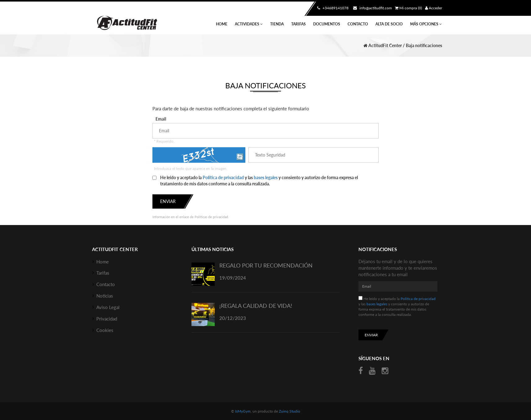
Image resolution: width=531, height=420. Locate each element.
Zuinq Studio (290, 411)
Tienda (277, 24)
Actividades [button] (249, 24)
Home (222, 24)
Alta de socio (389, 24)
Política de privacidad (223, 177)
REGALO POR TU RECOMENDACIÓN (266, 265)
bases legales (266, 177)
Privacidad (107, 319)
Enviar (168, 201)
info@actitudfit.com (372, 8)
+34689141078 (332, 8)
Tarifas (298, 24)
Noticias (105, 296)
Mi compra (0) (408, 8)
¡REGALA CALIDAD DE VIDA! (256, 306)
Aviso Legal (108, 307)
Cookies (105, 330)
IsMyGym (243, 411)
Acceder (434, 8)
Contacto (358, 24)
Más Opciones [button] (426, 24)
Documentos (327, 24)
